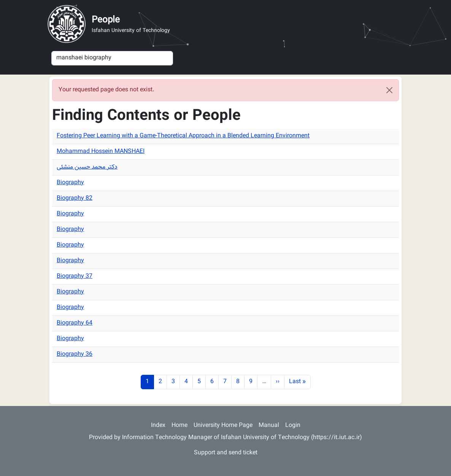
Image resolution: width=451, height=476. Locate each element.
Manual (269, 426)
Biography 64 (75, 323)
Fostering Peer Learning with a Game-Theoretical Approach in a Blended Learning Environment (183, 136)
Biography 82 (75, 198)
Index (158, 426)
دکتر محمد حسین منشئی (87, 167)
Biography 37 (75, 276)
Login (293, 426)
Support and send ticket (226, 453)
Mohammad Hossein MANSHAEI (101, 152)
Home (179, 426)
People (106, 20)
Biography (70, 183)
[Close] (389, 90)
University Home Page (223, 426)
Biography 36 (75, 354)
